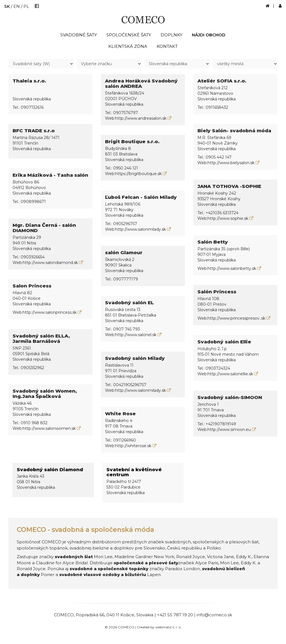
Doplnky (171, 35)
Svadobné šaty (79, 35)
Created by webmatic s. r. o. (159, 627)
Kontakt (167, 46)
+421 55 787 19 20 (175, 615)
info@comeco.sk (215, 615)
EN (17, 6)
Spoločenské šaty (129, 35)
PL (27, 6)
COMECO (64, 615)
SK (7, 6)
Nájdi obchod (209, 35)
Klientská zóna (128, 46)
